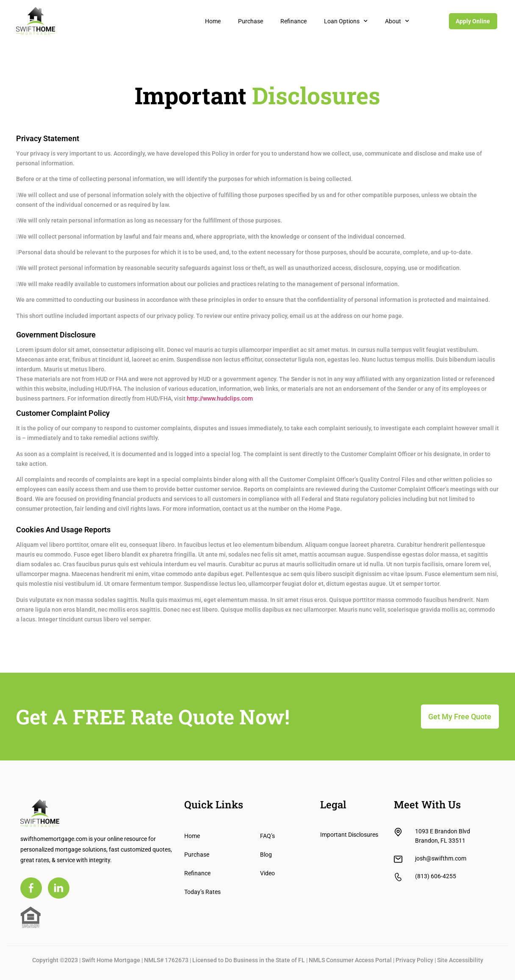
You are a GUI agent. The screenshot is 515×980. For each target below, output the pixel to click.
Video (267, 873)
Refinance (293, 21)
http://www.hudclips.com (220, 398)
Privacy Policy (414, 960)
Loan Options (346, 21)
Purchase (251, 21)
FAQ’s (267, 836)
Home (213, 21)
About (397, 21)
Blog (266, 855)
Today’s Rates (202, 892)
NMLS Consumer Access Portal (350, 960)
